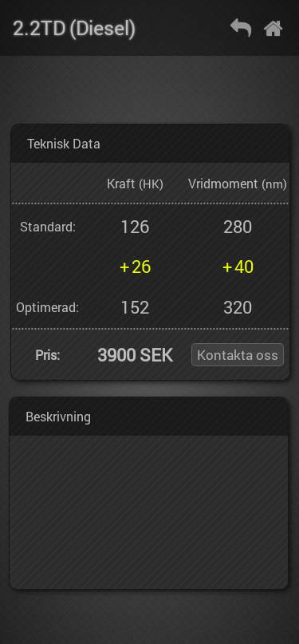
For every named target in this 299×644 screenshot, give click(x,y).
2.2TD (39, 28)
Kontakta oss (238, 355)
